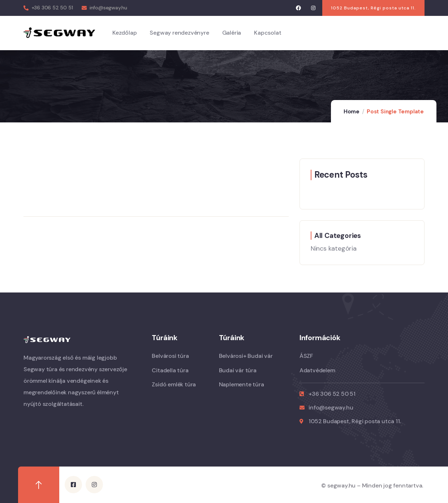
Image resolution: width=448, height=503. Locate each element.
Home (352, 112)
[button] (373, 8)
